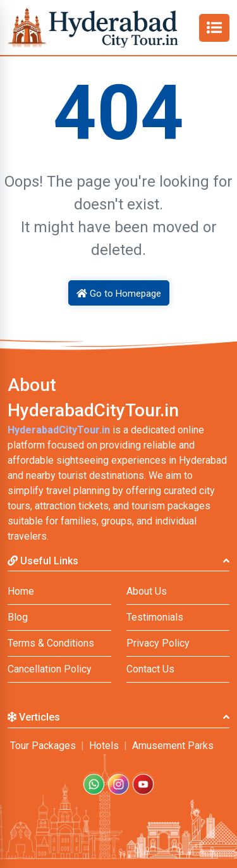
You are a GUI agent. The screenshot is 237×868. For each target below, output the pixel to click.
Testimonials (155, 617)
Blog (18, 617)
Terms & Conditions (51, 643)
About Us (147, 591)
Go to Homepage (119, 294)
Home (21, 591)
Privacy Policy (158, 643)
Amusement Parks (173, 746)
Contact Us (150, 669)
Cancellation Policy (50, 669)
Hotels (104, 746)
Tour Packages (43, 746)
